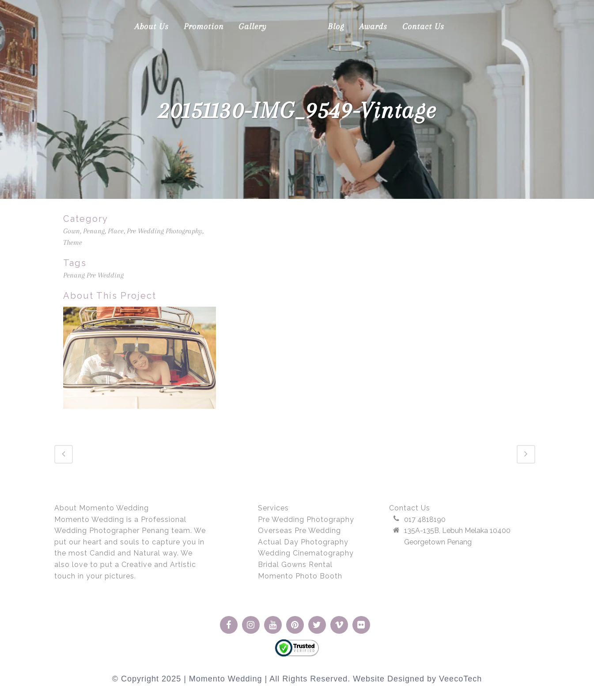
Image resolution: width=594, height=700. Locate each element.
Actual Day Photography (303, 542)
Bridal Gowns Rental (295, 564)
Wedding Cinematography (306, 553)
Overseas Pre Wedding (299, 530)
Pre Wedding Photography (306, 519)
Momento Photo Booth (300, 576)
